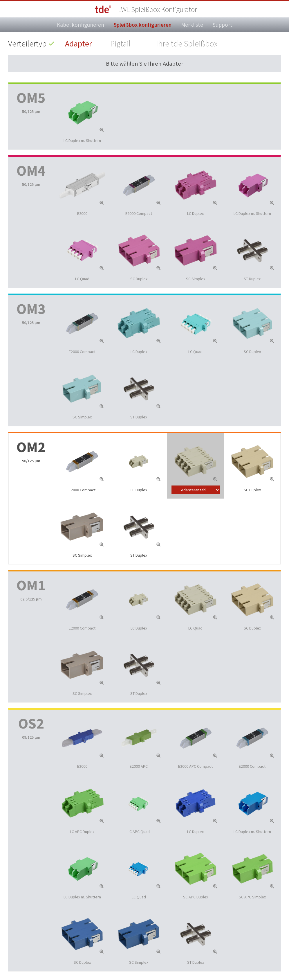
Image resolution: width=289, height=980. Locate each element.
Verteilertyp (27, 44)
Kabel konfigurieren (81, 25)
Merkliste (192, 25)
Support (223, 25)
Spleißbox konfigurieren (143, 25)
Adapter (78, 44)
